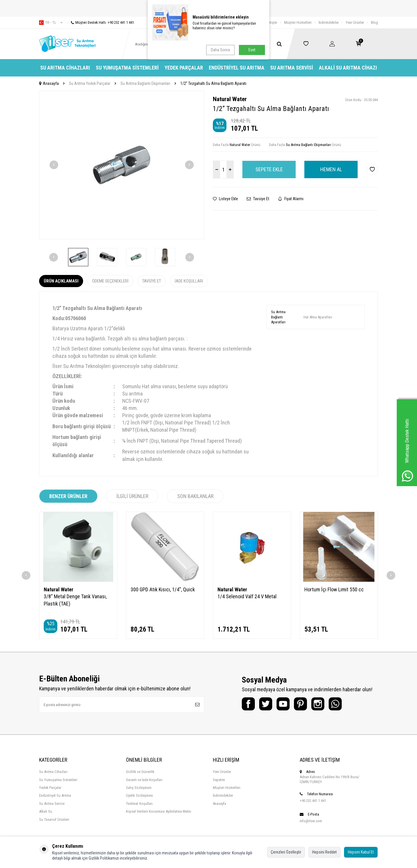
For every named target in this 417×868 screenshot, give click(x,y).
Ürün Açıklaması (61, 281)
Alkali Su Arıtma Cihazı (348, 68)
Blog (374, 22)
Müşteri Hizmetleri (298, 22)
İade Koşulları (189, 281)
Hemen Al (331, 169)
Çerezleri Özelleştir (286, 852)
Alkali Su (46, 811)
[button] (54, 165)
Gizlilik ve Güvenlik (140, 772)
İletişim (272, 22)
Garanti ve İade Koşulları (144, 780)
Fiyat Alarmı (291, 199)
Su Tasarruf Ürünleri (54, 819)
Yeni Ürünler (355, 22)
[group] (122, 165)
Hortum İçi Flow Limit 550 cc (334, 589)
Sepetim (219, 780)
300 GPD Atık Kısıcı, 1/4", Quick (163, 589)
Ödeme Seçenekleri (110, 281)
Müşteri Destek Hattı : (100, 22)
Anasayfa (49, 83)
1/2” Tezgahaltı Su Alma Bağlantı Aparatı (213, 83)
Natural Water (230, 99)
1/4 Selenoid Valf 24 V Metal (247, 596)
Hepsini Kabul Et (361, 852)
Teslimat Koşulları (139, 804)
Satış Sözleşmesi (139, 788)
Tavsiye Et (258, 199)
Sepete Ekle (269, 169)
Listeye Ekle (225, 199)
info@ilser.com (311, 821)
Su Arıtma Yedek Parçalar (90, 83)
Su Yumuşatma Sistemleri (127, 68)
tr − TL (51, 23)
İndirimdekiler (329, 22)
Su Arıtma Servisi (292, 68)
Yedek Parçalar (184, 68)
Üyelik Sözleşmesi (139, 795)
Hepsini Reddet (324, 852)
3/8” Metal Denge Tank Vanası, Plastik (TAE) (75, 600)
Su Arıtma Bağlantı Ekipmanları (145, 83)
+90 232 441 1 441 (313, 801)
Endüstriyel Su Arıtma (237, 68)
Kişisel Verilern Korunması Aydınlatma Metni (159, 811)
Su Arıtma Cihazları (65, 68)
